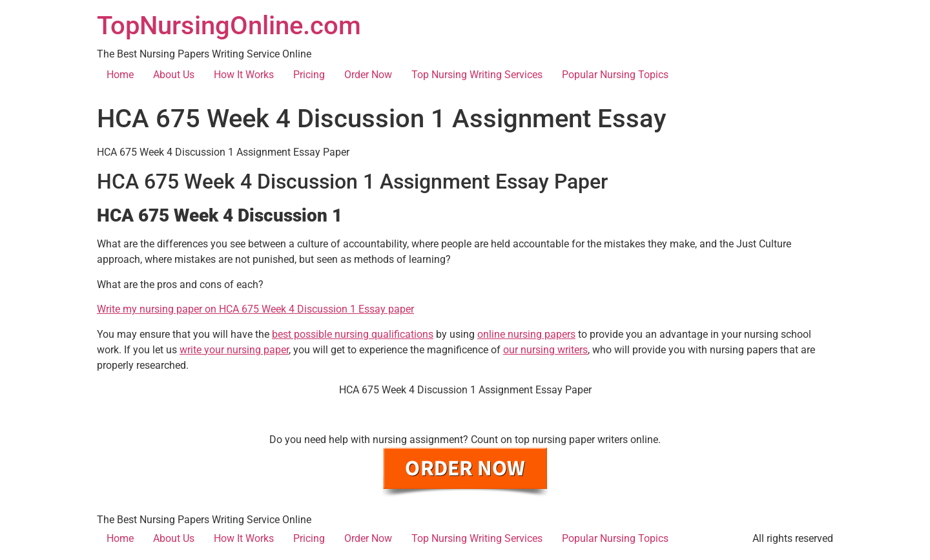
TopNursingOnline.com (229, 26)
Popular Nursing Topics (615, 75)
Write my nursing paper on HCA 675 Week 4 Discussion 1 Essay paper (255, 309)
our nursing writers (545, 350)
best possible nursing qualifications (353, 334)
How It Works (244, 75)
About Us (174, 75)
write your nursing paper (234, 350)
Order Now (368, 75)
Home (120, 75)
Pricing (309, 75)
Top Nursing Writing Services (477, 75)
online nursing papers (526, 334)
